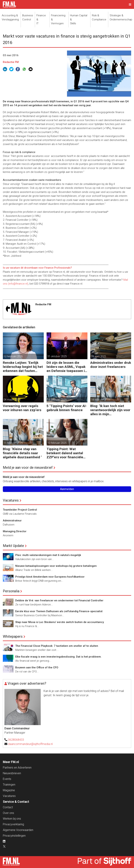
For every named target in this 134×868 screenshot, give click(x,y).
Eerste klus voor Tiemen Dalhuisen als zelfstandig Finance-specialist (59, 611)
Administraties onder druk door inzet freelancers (111, 365)
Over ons (8, 813)
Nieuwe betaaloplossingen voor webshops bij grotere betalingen (56, 566)
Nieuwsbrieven (12, 773)
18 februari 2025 (57, 400)
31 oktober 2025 (57, 356)
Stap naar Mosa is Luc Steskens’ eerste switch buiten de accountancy (60, 622)
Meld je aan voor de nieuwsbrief (28, 468)
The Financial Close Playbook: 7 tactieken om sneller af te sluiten (57, 646)
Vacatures (11, 500)
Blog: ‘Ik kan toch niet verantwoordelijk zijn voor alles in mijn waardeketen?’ (110, 410)
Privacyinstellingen (14, 836)
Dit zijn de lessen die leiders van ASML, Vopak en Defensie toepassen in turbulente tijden (67, 367)
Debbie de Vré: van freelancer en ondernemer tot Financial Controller (59, 600)
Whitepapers (13, 636)
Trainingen (9, 785)
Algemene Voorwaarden (18, 830)
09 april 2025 (98, 356)
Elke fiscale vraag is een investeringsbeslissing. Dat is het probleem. (58, 657)
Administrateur (12, 521)
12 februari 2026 (13, 356)
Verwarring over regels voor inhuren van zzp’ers (22, 408)
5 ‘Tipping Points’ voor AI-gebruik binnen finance (67, 408)
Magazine (9, 790)
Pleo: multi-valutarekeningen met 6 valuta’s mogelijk (48, 555)
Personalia (11, 591)
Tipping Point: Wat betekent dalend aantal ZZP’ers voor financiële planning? (65, 453)
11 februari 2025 (13, 443)
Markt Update (13, 546)
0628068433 (16, 740)
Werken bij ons (12, 819)
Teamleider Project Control (20, 510)
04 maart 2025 (12, 400)
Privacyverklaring (13, 824)
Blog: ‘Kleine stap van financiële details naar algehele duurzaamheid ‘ (22, 453)
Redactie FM (11, 62)
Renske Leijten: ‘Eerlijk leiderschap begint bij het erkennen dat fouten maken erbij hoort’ (23, 367)
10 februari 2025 (57, 443)
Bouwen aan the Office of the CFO (37, 667)
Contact (8, 807)
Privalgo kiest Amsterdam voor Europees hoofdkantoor (50, 577)
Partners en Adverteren (17, 768)
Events (7, 779)
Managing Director (15, 531)
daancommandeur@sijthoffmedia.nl (30, 744)
